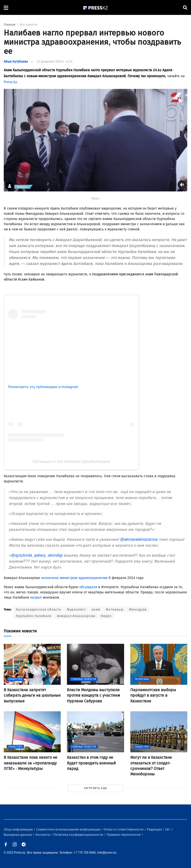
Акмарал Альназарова (76, 616)
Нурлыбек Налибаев (34, 616)
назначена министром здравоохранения (74, 578)
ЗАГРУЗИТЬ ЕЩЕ (95, 788)
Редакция (155, 829)
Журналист (76, 609)
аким (96, 609)
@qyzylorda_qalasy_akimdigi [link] (37, 555)
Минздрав (138, 609)
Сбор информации (19, 829)
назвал (36, 597)
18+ (168, 829)
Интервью (115, 609)
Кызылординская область (39, 609)
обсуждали (88, 587)
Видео (106, 616)
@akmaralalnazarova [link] (139, 539)
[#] (96, 8)
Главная (10, 25)
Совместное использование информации (69, 829)
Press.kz (10, 82)
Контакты (43, 835)
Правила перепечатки (124, 835)
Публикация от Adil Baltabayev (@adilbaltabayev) (71, 462)
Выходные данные (18, 835)
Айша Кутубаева (16, 61)
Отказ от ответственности (124, 829)
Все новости (28, 25)
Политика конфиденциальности (79, 835)
